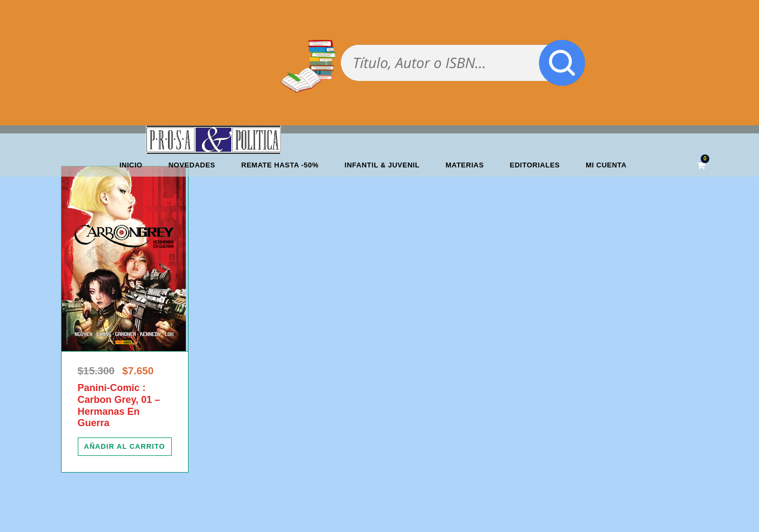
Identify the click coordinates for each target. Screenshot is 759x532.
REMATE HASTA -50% (280, 165)
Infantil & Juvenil (382, 165)
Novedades (192, 165)
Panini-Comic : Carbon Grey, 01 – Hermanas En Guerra (119, 405)
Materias (465, 165)
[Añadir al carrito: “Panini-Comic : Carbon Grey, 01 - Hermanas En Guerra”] (125, 447)
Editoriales (535, 165)
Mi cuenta (606, 165)
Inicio (131, 165)
